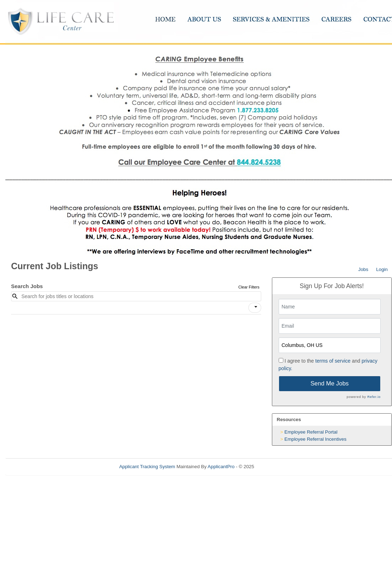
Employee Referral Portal (311, 432)
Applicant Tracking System (147, 467)
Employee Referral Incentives (315, 439)
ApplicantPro (221, 467)
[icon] (256, 307)
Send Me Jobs (329, 383)
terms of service (333, 361)
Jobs (363, 269)
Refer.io (374, 397)
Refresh (275, 467)
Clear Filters (249, 287)
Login (382, 269)
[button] (255, 308)
